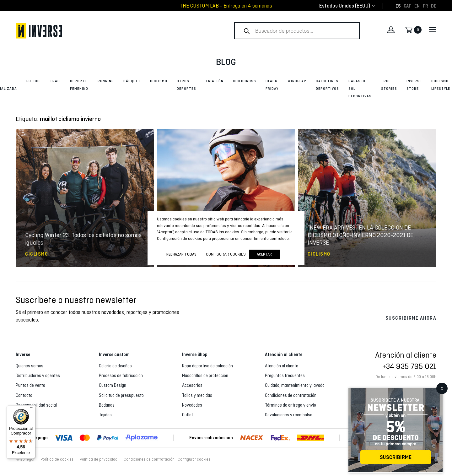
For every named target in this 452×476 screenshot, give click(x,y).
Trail (55, 81)
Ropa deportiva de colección (207, 366)
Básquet (132, 81)
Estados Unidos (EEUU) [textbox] (345, 6)
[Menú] (32, 409)
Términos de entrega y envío (291, 405)
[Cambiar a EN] (417, 6)
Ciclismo (159, 81)
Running (106, 81)
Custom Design (113, 385)
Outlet (188, 415)
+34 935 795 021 (409, 366)
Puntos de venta (30, 385)
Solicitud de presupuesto (121, 395)
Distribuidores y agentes (38, 376)
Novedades (192, 405)
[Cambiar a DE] (434, 6)
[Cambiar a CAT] (407, 6)
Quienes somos (30, 366)
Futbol (33, 81)
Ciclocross (245, 81)
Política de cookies (57, 459)
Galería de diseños (115, 366)
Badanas (107, 405)
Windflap (297, 81)
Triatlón (215, 81)
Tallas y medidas (197, 395)
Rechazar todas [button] (181, 254)
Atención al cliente (282, 366)
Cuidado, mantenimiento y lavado (295, 385)
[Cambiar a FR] (425, 6)
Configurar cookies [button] (194, 459)
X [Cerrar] (442, 388)
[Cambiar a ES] (398, 6)
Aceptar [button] (264, 254)
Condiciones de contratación (291, 395)
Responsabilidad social (36, 405)
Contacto (24, 395)
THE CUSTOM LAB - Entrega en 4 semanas (226, 6)
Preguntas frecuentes (285, 376)
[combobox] (345, 6)
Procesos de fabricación (121, 376)
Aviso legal (25, 459)
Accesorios (192, 385)
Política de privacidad (99, 459)
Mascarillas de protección (205, 376)
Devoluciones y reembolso (289, 415)
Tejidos (105, 415)
